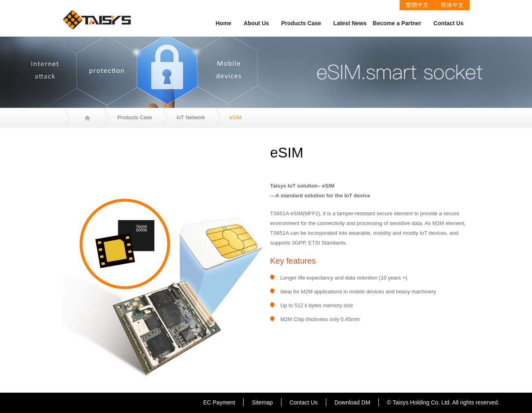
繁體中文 (417, 5)
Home (223, 23)
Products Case (301, 23)
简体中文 (452, 5)
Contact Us (448, 23)
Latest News (350, 23)
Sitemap (262, 402)
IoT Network (191, 117)
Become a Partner (397, 23)
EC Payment (219, 402)
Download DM (352, 402)
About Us (256, 23)
